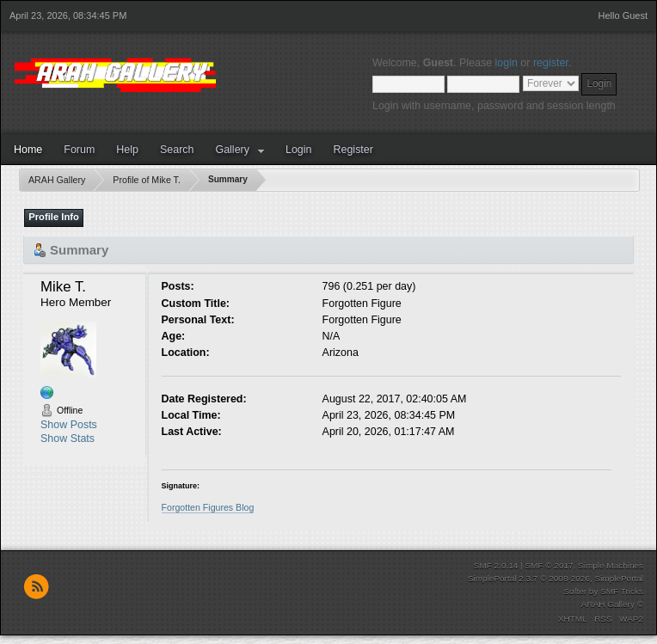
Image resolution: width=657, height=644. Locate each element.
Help (127, 150)
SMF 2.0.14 (496, 565)
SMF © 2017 (549, 565)
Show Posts (69, 425)
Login (299, 150)
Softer (575, 591)
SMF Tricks (622, 591)
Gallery (232, 150)
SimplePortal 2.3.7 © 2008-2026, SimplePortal (556, 578)
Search (177, 150)
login (507, 63)
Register (353, 150)
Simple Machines (611, 565)
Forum (79, 150)
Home (28, 150)
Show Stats (68, 439)
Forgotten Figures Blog (208, 507)
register (551, 63)
